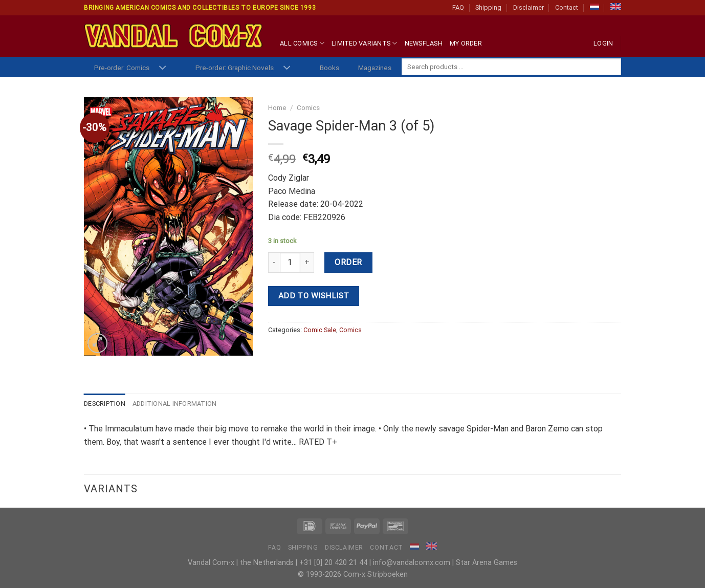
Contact (567, 7)
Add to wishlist (314, 296)
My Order (466, 43)
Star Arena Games (487, 563)
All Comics (302, 43)
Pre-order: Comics (122, 68)
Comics (308, 107)
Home (277, 107)
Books (329, 68)
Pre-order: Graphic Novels (235, 68)
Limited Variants (365, 43)
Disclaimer (528, 7)
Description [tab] (105, 404)
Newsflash (424, 43)
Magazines (375, 68)
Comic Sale (320, 330)
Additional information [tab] (175, 404)
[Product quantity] (290, 263)
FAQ (458, 7)
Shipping (488, 7)
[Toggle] (162, 68)
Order (348, 262)
